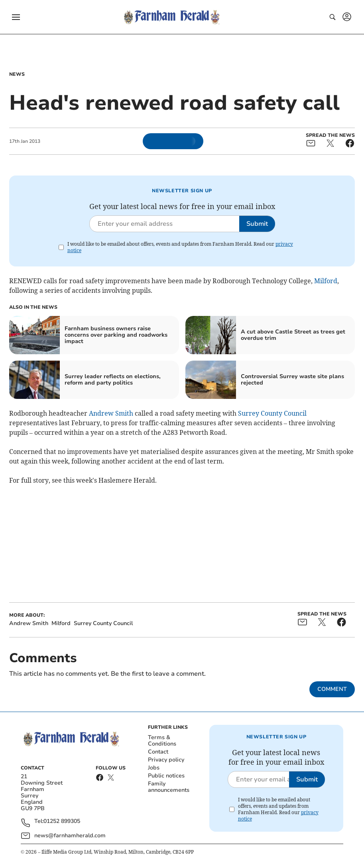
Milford (326, 281)
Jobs (154, 768)
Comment (332, 689)
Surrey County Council (272, 413)
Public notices (166, 776)
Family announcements (169, 787)
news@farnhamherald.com (70, 835)
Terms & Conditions (162, 741)
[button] (16, 17)
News (17, 74)
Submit (257, 224)
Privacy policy (166, 760)
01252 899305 (62, 822)
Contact (158, 752)
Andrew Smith (111, 413)
